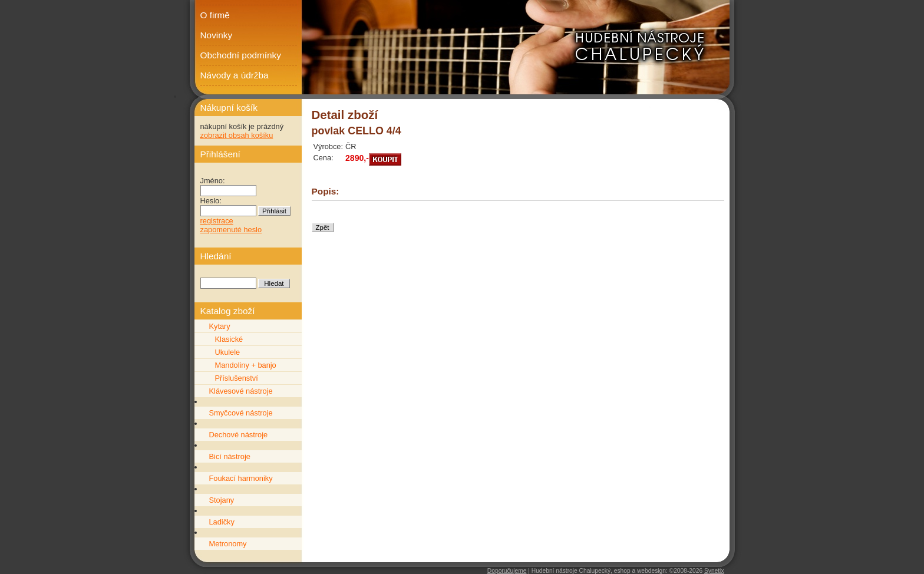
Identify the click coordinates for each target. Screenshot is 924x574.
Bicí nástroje (230, 456)
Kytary (220, 326)
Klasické (229, 339)
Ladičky (222, 522)
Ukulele (228, 352)
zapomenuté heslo (231, 230)
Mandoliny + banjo (246, 365)
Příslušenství (237, 378)
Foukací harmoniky (241, 478)
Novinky (217, 35)
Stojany (222, 500)
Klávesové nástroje (241, 391)
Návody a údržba (235, 75)
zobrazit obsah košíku (237, 135)
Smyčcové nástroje (241, 413)
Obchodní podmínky (241, 55)
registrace (217, 221)
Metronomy (228, 544)
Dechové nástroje (239, 435)
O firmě (215, 15)
